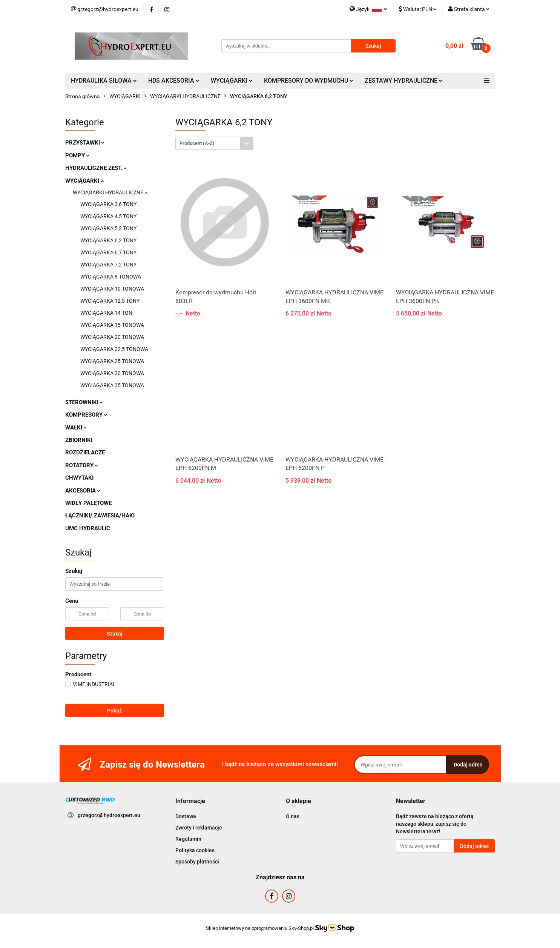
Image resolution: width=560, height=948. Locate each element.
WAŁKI (76, 428)
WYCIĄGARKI (232, 81)
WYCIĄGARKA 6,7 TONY (108, 252)
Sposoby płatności (197, 862)
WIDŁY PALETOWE (88, 503)
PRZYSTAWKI (85, 143)
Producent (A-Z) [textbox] (197, 143)
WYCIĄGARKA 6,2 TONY (108, 240)
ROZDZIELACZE (85, 452)
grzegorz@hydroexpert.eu (109, 815)
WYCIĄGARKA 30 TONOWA (112, 373)
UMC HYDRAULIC (88, 528)
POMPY (77, 155)
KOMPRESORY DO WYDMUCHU (309, 81)
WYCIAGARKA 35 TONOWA (112, 385)
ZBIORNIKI (79, 440)
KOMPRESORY (86, 415)
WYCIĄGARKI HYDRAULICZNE (110, 192)
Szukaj (115, 634)
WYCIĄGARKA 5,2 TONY (108, 228)
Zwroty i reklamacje (199, 828)
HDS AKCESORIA (174, 81)
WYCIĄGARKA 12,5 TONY (110, 301)
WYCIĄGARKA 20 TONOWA (112, 337)
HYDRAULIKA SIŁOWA (104, 81)
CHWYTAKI (79, 478)
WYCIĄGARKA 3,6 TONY (108, 204)
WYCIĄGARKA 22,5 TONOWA (114, 349)
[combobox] (214, 143)
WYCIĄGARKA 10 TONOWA (112, 289)
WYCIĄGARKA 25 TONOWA (112, 361)
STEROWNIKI (84, 402)
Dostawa (186, 816)
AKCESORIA (83, 491)
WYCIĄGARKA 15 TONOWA (112, 325)
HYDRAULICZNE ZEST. (96, 168)
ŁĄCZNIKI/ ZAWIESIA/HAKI (100, 516)
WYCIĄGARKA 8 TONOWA (111, 277)
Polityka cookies (195, 850)
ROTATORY (82, 465)
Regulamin (188, 839)
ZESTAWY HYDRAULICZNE (404, 81)
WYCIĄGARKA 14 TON (106, 313)
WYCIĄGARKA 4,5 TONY (108, 216)
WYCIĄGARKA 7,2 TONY (108, 265)
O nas (293, 816)
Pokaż (114, 711)
